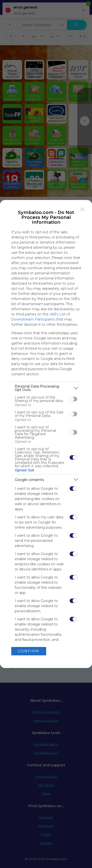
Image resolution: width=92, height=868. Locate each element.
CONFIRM (29, 651)
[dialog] (46, 434)
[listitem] (46, 388)
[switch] (73, 399)
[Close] (82, 210)
